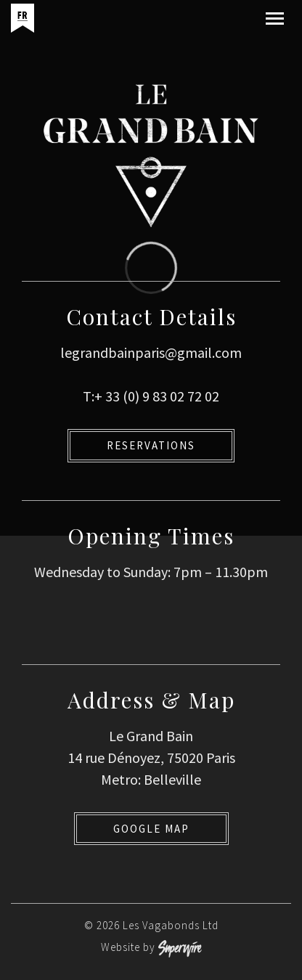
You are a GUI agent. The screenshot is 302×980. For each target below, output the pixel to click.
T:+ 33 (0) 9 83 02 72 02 (151, 396)
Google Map (151, 829)
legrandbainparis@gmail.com (151, 352)
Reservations (151, 445)
